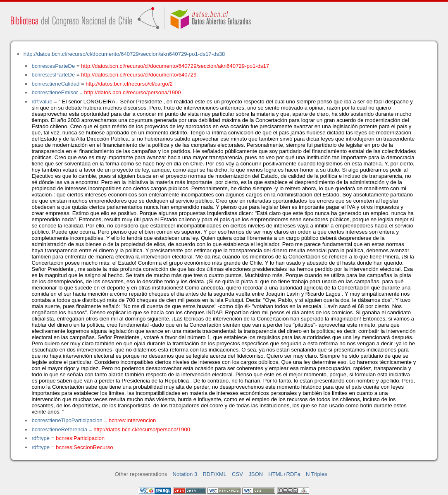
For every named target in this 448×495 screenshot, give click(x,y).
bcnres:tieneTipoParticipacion (67, 420)
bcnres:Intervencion (132, 420)
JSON (256, 474)
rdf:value (42, 102)
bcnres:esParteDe (53, 66)
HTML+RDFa (284, 474)
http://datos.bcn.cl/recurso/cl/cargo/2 (129, 84)
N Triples (317, 474)
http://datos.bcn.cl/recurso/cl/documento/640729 (139, 75)
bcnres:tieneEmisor (55, 92)
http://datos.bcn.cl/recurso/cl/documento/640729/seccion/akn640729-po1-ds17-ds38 (124, 54)
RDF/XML (214, 474)
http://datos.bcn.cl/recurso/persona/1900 (133, 92)
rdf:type (41, 438)
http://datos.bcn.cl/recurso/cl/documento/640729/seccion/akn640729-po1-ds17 (175, 66)
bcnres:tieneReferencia (59, 429)
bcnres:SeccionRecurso (84, 447)
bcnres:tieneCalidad (55, 84)
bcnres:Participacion (80, 438)
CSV (237, 474)
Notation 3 (185, 474)
